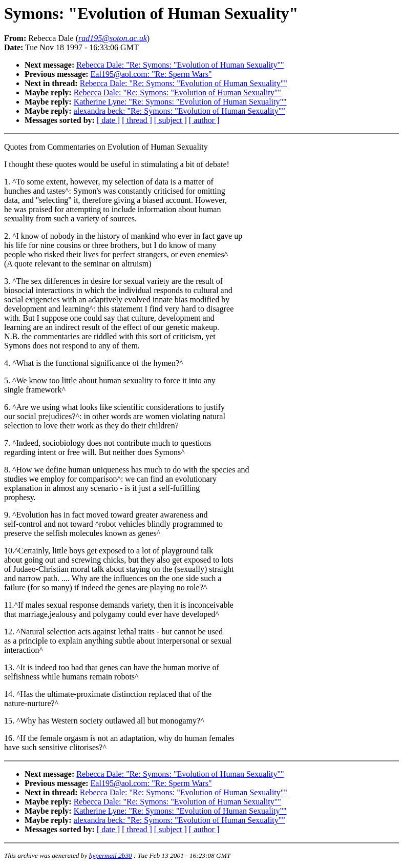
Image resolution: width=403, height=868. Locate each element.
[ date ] (108, 120)
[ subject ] (171, 120)
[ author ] (204, 120)
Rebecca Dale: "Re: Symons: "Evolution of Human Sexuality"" (180, 65)
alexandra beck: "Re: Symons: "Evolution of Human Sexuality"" (179, 111)
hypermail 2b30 (111, 855)
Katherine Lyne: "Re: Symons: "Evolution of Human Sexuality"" (180, 102)
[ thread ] (137, 120)
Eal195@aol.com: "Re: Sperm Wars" (151, 74)
